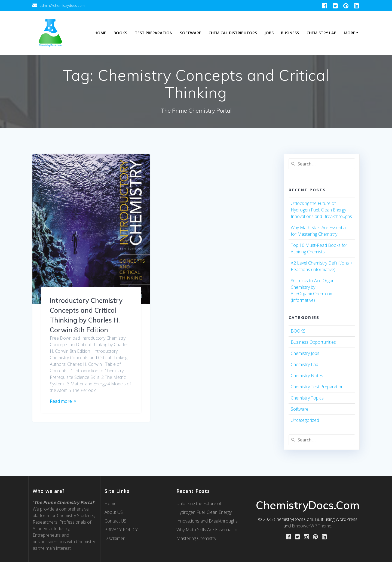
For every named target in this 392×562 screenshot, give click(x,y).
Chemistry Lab (321, 33)
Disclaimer (115, 538)
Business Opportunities (313, 342)
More (350, 33)
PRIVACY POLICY (121, 530)
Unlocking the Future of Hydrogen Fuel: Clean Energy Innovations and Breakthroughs (321, 210)
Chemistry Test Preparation (317, 387)
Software (191, 33)
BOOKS (298, 331)
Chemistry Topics (307, 398)
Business (290, 33)
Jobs (269, 33)
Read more (61, 401)
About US (114, 512)
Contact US (115, 521)
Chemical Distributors (233, 33)
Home (100, 33)
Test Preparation (154, 33)
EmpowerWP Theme (312, 526)
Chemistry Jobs (305, 353)
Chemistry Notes (307, 376)
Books (120, 33)
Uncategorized (305, 420)
